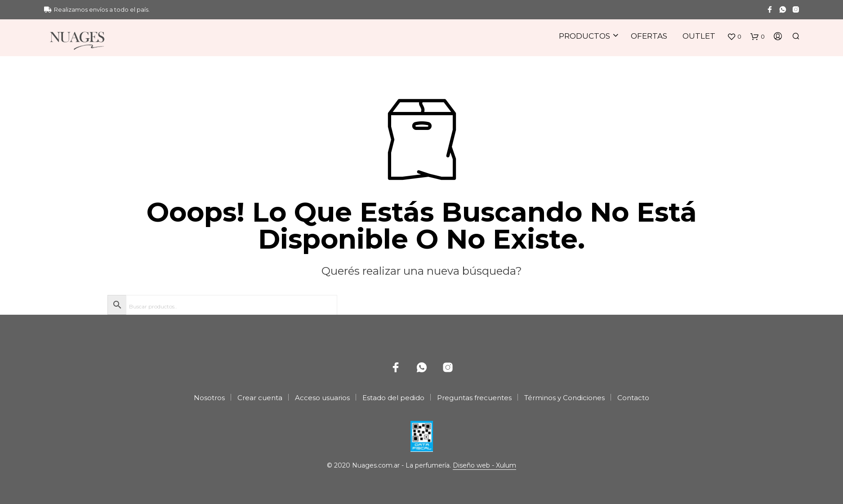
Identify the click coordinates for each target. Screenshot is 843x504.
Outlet (699, 36)
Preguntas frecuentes (474, 398)
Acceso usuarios (322, 398)
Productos (584, 36)
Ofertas (649, 36)
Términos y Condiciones (564, 398)
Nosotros (209, 398)
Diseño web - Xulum (484, 466)
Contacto (633, 398)
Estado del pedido (393, 398)
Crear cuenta (260, 398)
